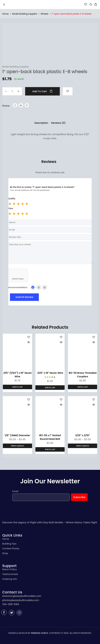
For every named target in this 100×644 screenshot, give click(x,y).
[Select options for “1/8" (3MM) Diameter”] (17, 446)
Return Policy (9, 569)
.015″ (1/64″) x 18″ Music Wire (17, 375)
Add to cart (43, 91)
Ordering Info (10, 579)
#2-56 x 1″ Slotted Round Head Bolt (50, 437)
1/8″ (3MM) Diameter (17, 435)
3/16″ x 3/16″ (83, 435)
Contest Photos (11, 548)
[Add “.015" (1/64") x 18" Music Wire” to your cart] (17, 387)
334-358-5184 (11, 604)
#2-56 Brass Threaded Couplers (83, 375)
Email (15, 491)
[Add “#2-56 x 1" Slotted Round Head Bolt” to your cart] (50, 449)
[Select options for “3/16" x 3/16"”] (83, 446)
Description (41, 123)
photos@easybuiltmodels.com (21, 600)
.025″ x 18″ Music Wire (50, 373)
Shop (5, 553)
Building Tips (9, 544)
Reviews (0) (58, 123)
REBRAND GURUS (39, 633)
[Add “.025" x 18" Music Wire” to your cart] (50, 388)
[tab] (41, 123)
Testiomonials (10, 574)
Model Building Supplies (25, 14)
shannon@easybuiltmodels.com (22, 596)
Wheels (45, 14)
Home (5, 14)
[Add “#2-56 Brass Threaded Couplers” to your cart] (83, 387)
